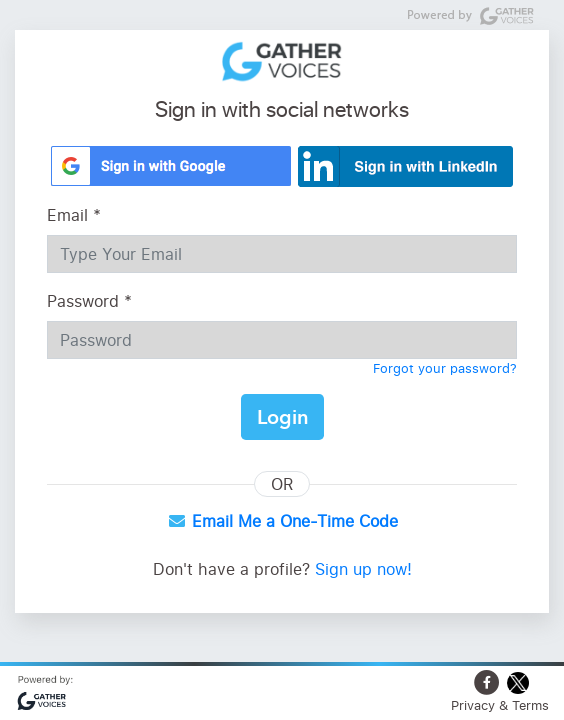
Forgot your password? (445, 368)
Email (74, 215)
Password (89, 301)
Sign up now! (363, 569)
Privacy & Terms (500, 705)
